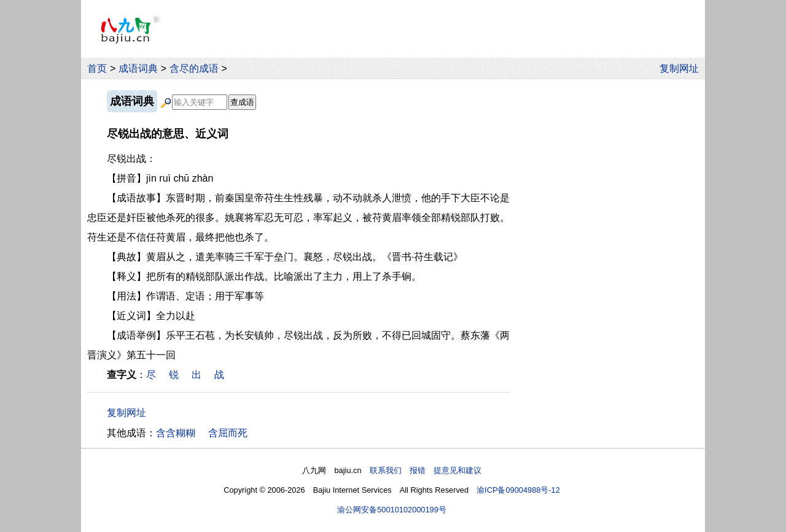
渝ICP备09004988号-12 (518, 490)
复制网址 (682, 68)
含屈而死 (228, 433)
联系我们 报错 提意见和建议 (426, 470)
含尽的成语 (194, 68)
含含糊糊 (176, 433)
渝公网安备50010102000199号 (392, 510)
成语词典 (138, 68)
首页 (97, 68)
